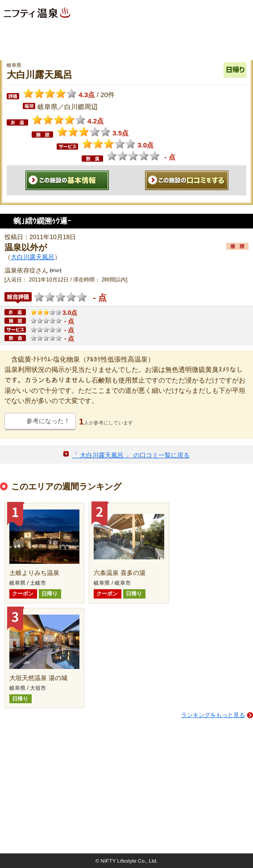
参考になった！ (48, 421)
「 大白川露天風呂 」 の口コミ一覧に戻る (131, 455)
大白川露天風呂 (33, 257)
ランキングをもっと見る (213, 715)
